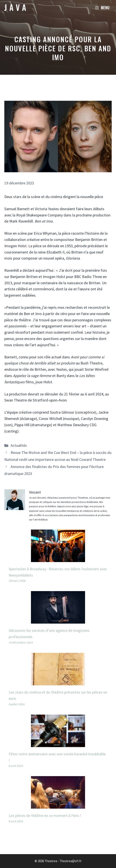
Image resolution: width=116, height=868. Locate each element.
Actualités (19, 445)
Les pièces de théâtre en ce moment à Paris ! (45, 815)
